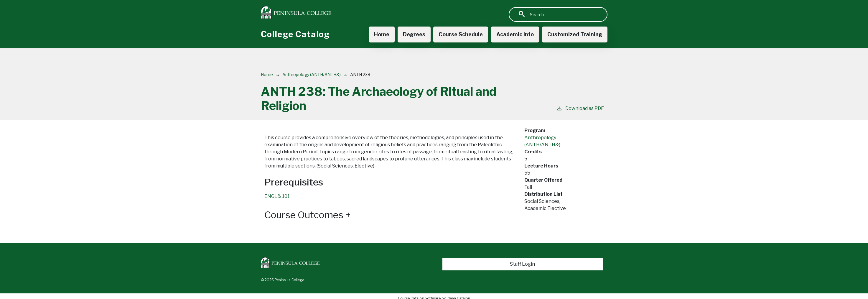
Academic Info (515, 34)
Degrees (414, 34)
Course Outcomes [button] (308, 215)
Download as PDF (580, 108)
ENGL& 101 (277, 196)
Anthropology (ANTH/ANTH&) (312, 74)
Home (382, 34)
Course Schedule (461, 34)
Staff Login (522, 264)
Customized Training (575, 34)
